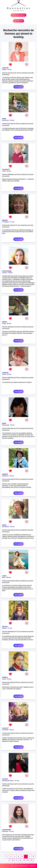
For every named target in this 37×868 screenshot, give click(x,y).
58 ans (12, 730)
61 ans (17, 781)
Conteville (5, 730)
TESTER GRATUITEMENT (19, 15)
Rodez (4, 69)
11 (16, 860)
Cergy (4, 323)
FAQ (12, 866)
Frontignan (6, 222)
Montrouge (6, 425)
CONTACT (32, 866)
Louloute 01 (6, 169)
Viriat (4, 171)
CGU (16, 866)
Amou (4, 679)
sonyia (4, 576)
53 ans (12, 527)
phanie (4, 525)
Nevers (4, 628)
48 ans (12, 120)
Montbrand (6, 527)
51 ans (12, 222)
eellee (4, 119)
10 (13, 860)
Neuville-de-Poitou (8, 781)
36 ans (9, 374)
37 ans (10, 628)
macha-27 (5, 728)
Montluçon (6, 120)
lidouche (5, 627)
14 (28, 860)
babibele (5, 677)
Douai (4, 374)
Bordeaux (5, 831)
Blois (4, 577)
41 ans (11, 831)
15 (31, 860)
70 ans (9, 69)
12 (20, 860)
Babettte (5, 220)
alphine (5, 322)
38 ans (10, 273)
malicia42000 (7, 830)
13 (24, 860)
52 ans (12, 425)
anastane (5, 779)
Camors (5, 273)
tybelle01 (5, 474)
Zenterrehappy (7, 271)
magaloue (5, 373)
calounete (5, 68)
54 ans (12, 476)
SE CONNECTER (18, 21)
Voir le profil (18, 87)
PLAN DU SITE (23, 866)
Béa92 (4, 423)
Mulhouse (5, 476)
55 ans (9, 171)
